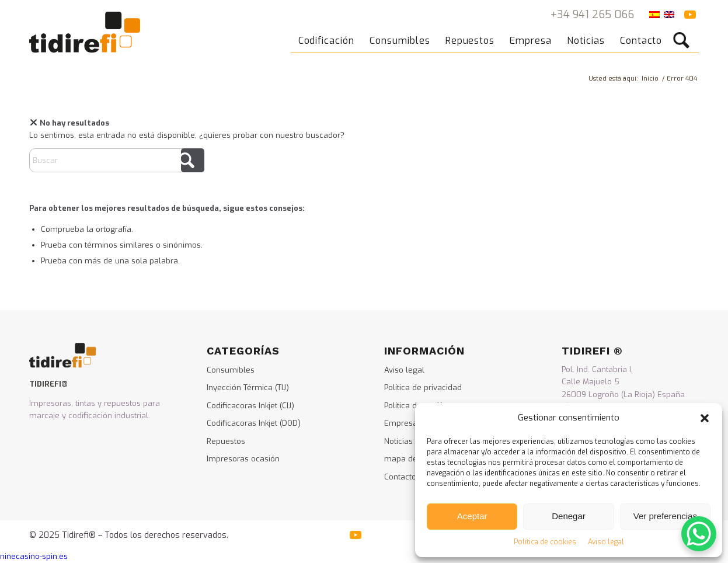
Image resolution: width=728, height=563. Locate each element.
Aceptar (472, 516)
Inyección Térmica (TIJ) (248, 388)
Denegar (569, 516)
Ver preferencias (665, 516)
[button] (705, 418)
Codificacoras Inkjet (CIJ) (250, 406)
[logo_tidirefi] (85, 32)
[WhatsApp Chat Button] (699, 534)
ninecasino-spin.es (34, 556)
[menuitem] (327, 32)
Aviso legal (606, 542)
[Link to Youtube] (690, 15)
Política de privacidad (423, 388)
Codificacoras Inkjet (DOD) (254, 423)
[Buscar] (685, 32)
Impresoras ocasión (243, 459)
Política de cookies (545, 542)
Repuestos (226, 441)
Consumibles (231, 370)
